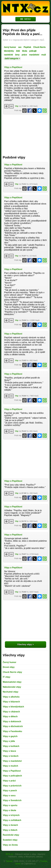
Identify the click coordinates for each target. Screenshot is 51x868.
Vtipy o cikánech (11, 712)
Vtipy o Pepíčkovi (13, 67)
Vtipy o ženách (10, 825)
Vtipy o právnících (12, 786)
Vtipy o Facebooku (12, 731)
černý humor (10, 47)
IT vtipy (7, 677)
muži (44, 55)
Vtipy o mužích (10, 766)
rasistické (8, 55)
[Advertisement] (26, 134)
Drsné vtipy (9, 667)
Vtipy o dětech (10, 716)
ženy (17, 55)
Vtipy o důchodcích (13, 726)
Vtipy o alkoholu (11, 697)
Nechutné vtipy (11, 692)
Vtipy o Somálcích (12, 800)
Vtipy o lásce (9, 751)
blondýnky (9, 51)
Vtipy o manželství (12, 761)
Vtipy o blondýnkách (13, 707)
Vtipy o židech (10, 830)
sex (20, 47)
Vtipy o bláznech (11, 702)
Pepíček (27, 47)
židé (18, 51)
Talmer (9, 861)
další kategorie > (12, 58)
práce (24, 55)
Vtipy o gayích (10, 736)
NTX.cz (9, 854)
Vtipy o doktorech (12, 721)
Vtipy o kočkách (11, 746)
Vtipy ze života (10, 845)
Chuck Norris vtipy (12, 672)
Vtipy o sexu (9, 796)
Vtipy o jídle (9, 741)
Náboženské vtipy (12, 687)
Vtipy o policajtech (12, 776)
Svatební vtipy (10, 840)
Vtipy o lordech (11, 756)
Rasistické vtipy (11, 835)
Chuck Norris (39, 47)
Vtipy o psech (10, 791)
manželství (34, 55)
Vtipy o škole (9, 810)
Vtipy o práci (9, 781)
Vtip (17, 106)
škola (25, 51)
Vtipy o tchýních (11, 815)
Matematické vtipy (12, 682)
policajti (33, 51)
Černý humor (10, 662)
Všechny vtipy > (26, 644)
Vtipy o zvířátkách (12, 820)
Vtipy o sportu (10, 805)
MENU (26, 19)
